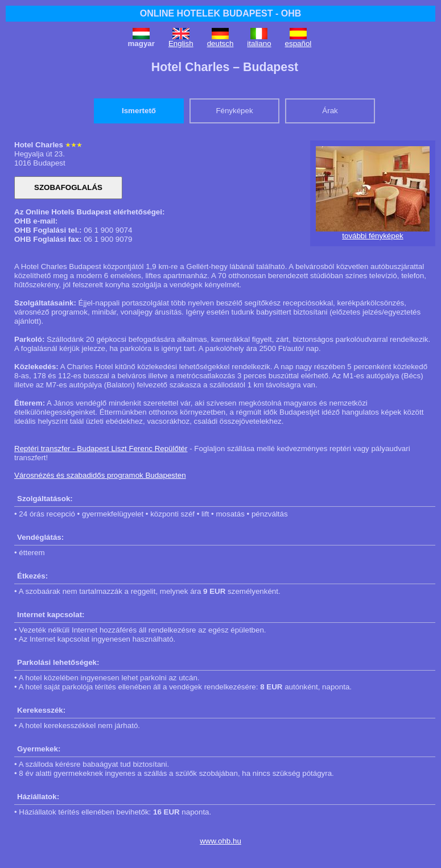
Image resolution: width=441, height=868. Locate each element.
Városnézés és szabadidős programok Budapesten (100, 475)
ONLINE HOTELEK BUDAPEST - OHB (221, 13)
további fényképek (372, 236)
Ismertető (139, 111)
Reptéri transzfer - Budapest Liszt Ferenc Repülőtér (101, 449)
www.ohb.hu (221, 841)
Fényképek (234, 111)
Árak (330, 111)
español (298, 44)
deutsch (221, 44)
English (181, 44)
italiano (259, 44)
